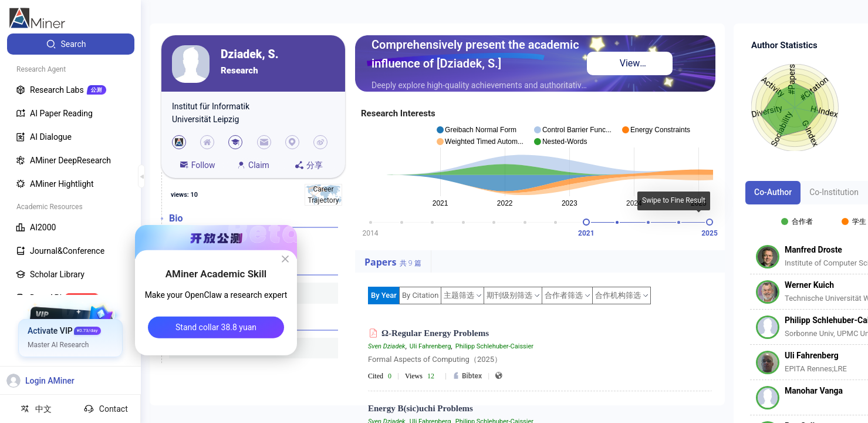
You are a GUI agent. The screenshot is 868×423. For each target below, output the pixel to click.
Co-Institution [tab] (834, 192)
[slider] (586, 222)
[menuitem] (71, 44)
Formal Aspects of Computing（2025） (435, 359)
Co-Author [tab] (773, 192)
